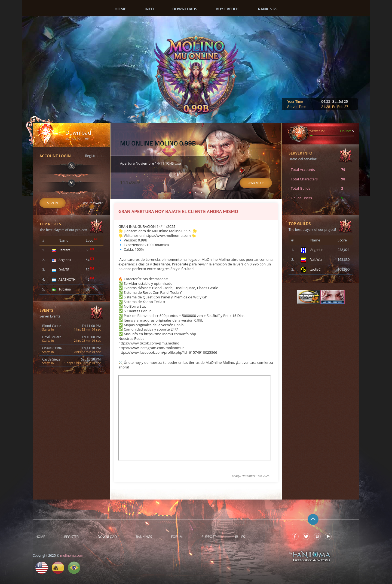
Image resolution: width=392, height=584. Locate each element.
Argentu (65, 260)
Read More (256, 183)
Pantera (65, 250)
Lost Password (92, 203)
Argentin (317, 250)
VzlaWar (316, 260)
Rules (240, 537)
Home (120, 9)
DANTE (64, 270)
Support (209, 537)
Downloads (185, 9)
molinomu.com (72, 556)
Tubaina (65, 289)
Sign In (53, 203)
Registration (94, 156)
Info (149, 9)
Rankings (268, 9)
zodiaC (315, 269)
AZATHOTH (67, 279)
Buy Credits (227, 9)
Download (107, 537)
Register (71, 537)
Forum (177, 537)
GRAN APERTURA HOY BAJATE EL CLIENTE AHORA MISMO (178, 211)
